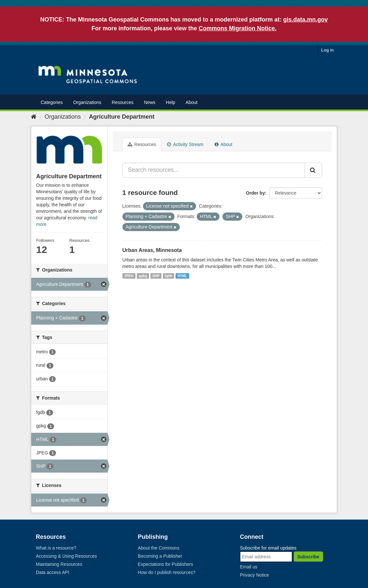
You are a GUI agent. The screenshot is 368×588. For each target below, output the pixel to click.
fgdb (169, 276)
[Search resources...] (214, 170)
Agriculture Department (122, 117)
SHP (156, 276)
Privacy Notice (255, 575)
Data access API (53, 572)
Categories (52, 102)
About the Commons (159, 548)
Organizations (87, 102)
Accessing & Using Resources (66, 556)
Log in (327, 50)
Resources (123, 102)
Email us (249, 567)
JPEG (129, 276)
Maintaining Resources (59, 564)
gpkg (143, 276)
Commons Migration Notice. (238, 28)
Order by (255, 193)
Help (170, 102)
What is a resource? (56, 548)
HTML (182, 276)
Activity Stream (185, 144)
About (192, 102)
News (150, 102)
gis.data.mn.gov (306, 20)
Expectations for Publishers (165, 564)
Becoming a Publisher (160, 556)
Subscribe (308, 557)
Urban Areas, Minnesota (152, 250)
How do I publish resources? (167, 572)
